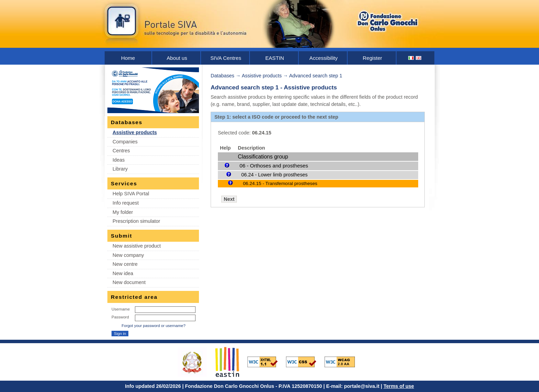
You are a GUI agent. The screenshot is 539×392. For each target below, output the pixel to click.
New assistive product (137, 246)
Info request (126, 203)
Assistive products (135, 132)
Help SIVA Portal (131, 194)
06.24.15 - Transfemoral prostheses (280, 183)
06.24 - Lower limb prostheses (274, 175)
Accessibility (324, 58)
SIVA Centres (226, 58)
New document (129, 282)
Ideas (119, 160)
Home (128, 58)
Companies (125, 142)
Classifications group (263, 157)
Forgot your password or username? (154, 326)
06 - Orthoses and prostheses (274, 166)
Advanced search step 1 (316, 76)
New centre (125, 264)
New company (128, 255)
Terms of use (399, 386)
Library (120, 169)
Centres (121, 151)
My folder (123, 212)
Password (120, 317)
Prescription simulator (136, 221)
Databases (223, 76)
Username (121, 309)
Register (372, 58)
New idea (123, 273)
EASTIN (275, 58)
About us (177, 58)
